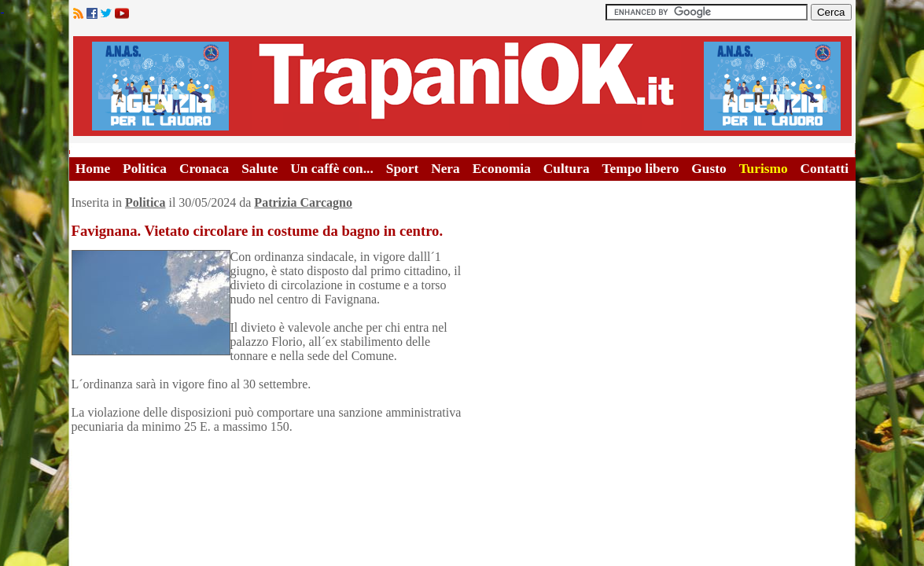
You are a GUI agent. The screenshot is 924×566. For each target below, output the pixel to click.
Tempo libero (641, 169)
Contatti (825, 169)
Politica (145, 169)
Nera (445, 169)
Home (93, 169)
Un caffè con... (331, 169)
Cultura (567, 169)
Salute (260, 169)
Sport (402, 169)
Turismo (764, 169)
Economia (502, 169)
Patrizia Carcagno (303, 202)
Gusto (709, 169)
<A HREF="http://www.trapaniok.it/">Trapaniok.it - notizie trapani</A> (462, 86)
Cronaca (204, 169)
